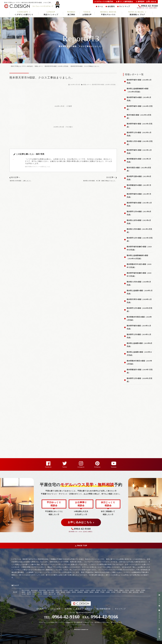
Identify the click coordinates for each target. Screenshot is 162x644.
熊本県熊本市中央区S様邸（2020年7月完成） (139, 266)
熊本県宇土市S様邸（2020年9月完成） (139, 310)
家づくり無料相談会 (125, 2)
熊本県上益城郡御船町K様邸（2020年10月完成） (137, 257)
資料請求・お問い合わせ (146, 2)
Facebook (48, 467)
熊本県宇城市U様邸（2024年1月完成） (140, 108)
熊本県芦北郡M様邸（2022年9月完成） (139, 178)
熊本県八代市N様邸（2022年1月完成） (140, 143)
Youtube (114, 467)
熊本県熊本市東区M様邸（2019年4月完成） (139, 362)
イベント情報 (159, 599)
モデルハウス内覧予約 (104, 2)
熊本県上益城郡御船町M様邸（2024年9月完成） (138, 90)
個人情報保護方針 (103, 609)
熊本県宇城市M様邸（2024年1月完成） (139, 99)
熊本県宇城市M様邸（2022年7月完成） (139, 196)
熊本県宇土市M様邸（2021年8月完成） (139, 213)
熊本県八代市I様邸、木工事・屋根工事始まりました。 (100, 181)
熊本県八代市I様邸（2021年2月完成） (139, 231)
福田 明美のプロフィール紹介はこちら (38, 167)
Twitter (65, 467)
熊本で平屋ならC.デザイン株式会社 (79, 625)
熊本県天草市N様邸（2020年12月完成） (104, 85)
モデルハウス (159, 616)
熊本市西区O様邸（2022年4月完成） (139, 169)
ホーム (100, 6)
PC (36, 633)
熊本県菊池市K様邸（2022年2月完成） (139, 160)
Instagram (81, 467)
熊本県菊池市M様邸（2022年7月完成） (139, 187)
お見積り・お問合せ (84, 609)
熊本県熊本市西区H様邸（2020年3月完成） (139, 318)
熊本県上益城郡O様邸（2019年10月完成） (139, 354)
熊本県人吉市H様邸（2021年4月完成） (139, 222)
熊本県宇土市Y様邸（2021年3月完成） (140, 239)
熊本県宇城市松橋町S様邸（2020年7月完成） (139, 275)
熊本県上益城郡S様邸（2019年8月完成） (139, 345)
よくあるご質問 (54, 609)
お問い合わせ (159, 633)
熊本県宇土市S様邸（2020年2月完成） (139, 380)
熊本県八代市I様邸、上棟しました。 (21, 181)
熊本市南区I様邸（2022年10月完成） (139, 117)
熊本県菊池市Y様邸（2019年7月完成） (140, 371)
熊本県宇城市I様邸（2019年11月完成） (139, 327)
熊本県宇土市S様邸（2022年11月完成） (139, 134)
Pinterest (97, 467)
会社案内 (111, 6)
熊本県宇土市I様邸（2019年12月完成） (139, 336)
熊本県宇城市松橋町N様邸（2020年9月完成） (139, 248)
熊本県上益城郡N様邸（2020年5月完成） (140, 292)
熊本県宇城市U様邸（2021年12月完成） (139, 152)
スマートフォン (28, 633)
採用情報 (68, 609)
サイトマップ (125, 6)
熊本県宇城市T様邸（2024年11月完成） (139, 81)
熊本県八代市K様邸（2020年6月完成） (139, 283)
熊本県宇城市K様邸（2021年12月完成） (139, 204)
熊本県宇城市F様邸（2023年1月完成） (140, 125)
